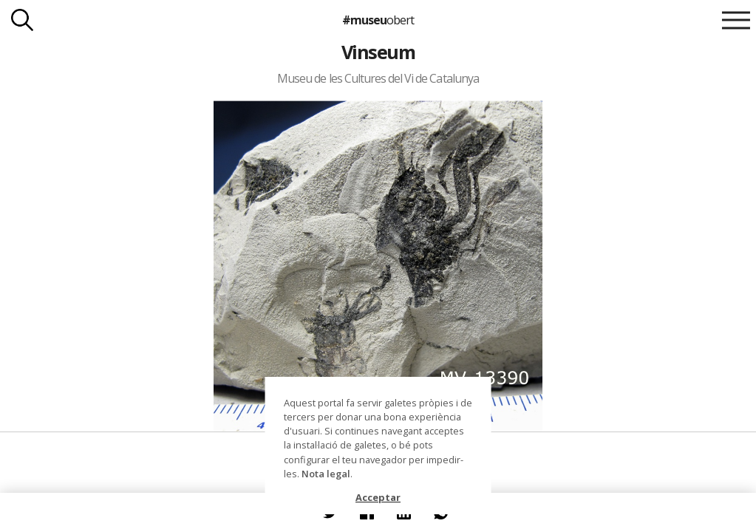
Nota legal (326, 474)
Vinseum (378, 52)
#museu (378, 20)
